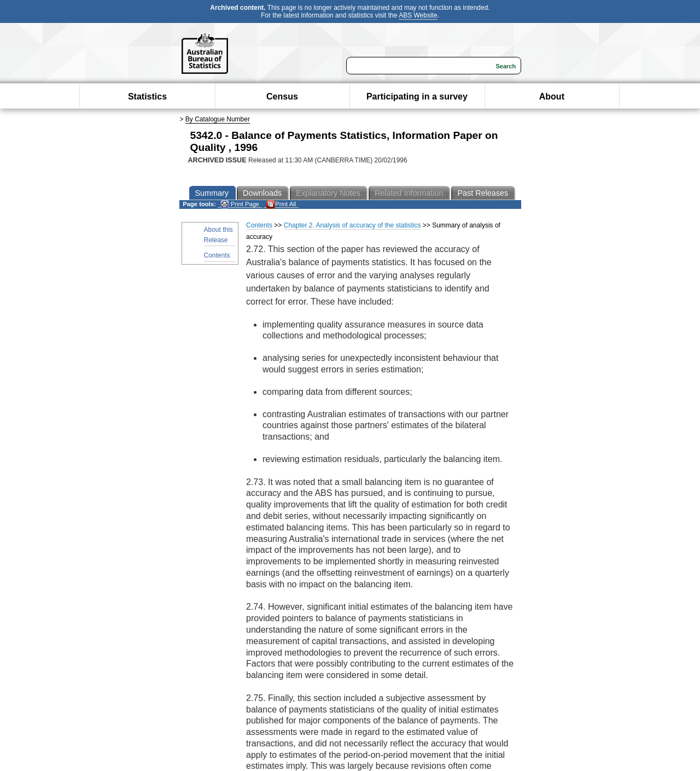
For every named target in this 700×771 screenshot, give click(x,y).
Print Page (240, 204)
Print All (281, 204)
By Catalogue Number (218, 119)
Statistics (147, 97)
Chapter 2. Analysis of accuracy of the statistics (352, 225)
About (552, 97)
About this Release (218, 235)
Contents (217, 255)
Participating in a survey (417, 97)
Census (282, 97)
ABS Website (418, 15)
